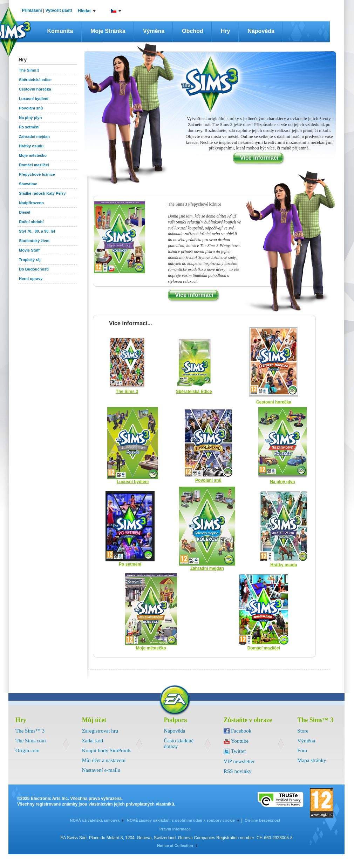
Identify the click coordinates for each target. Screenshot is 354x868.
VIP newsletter (239, 761)
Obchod (192, 31)
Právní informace (175, 829)
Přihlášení (32, 11)
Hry (226, 31)
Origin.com (28, 750)
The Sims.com (31, 741)
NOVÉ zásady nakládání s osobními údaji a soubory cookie (181, 820)
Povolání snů (208, 480)
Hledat (84, 11)
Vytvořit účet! (59, 11)
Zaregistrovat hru (100, 731)
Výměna (154, 31)
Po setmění (130, 564)
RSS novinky (238, 771)
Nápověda (261, 31)
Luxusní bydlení (133, 482)
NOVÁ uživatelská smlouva (95, 820)
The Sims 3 (127, 392)
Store (303, 731)
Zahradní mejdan (207, 568)
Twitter (239, 751)
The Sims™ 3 (30, 731)
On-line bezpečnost (262, 820)
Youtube (240, 741)
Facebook (241, 731)
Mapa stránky (312, 760)
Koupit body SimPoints (107, 750)
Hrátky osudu (284, 565)
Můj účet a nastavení (104, 760)
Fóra (302, 750)
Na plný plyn (282, 482)
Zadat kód (93, 741)
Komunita (60, 31)
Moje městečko (151, 648)
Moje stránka (108, 31)
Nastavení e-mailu (101, 770)
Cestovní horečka (274, 402)
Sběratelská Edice (194, 392)
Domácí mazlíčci (264, 648)
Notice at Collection (175, 846)
